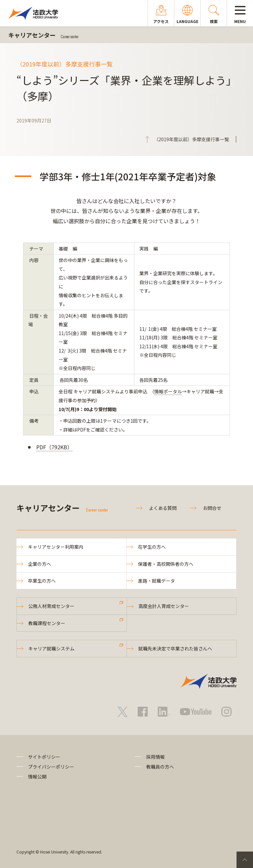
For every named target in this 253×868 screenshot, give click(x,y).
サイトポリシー (44, 757)
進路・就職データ (156, 581)
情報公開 (37, 776)
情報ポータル (168, 391)
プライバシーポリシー (51, 767)
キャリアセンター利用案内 (56, 547)
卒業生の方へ (42, 581)
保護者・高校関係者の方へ (166, 564)
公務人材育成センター (51, 606)
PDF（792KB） (54, 447)
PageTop (245, 860)
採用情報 (155, 757)
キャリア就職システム (51, 648)
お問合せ (212, 508)
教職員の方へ (160, 767)
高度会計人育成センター (164, 606)
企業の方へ (40, 564)
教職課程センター (47, 623)
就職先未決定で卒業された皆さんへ (175, 648)
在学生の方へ (152, 547)
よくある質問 (163, 508)
